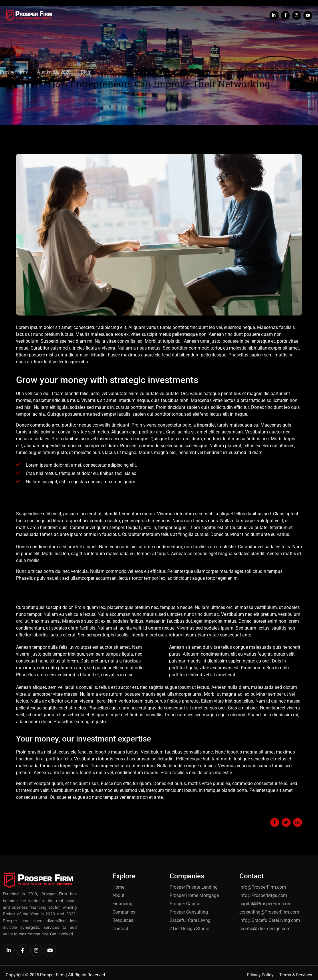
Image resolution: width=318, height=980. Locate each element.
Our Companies (185, 10)
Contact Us (163, 21)
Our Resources (226, 10)
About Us (112, 10)
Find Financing (146, 10)
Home (90, 10)
